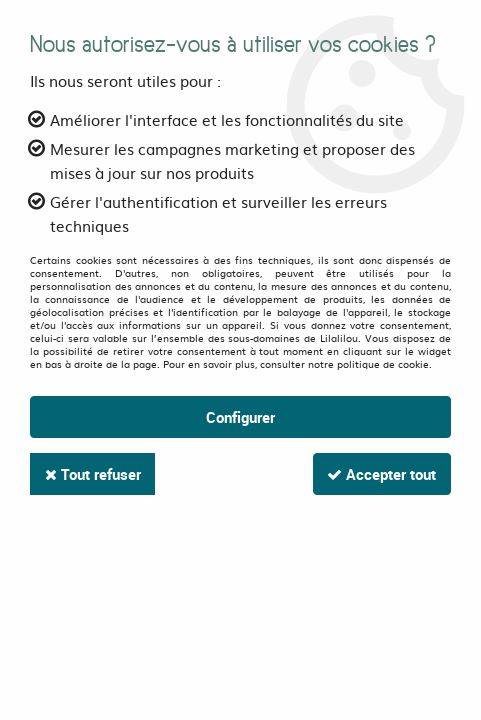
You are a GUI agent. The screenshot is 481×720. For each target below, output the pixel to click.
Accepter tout (380, 474)
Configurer (240, 417)
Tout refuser (94, 474)
